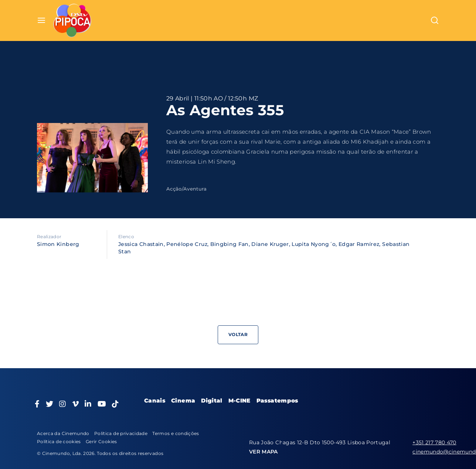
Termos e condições (176, 433)
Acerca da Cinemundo (63, 433)
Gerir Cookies (101, 441)
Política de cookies (59, 441)
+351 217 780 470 (434, 442)
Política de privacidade (121, 433)
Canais (155, 400)
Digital (212, 400)
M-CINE (239, 400)
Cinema (183, 400)
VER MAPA (263, 452)
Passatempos (277, 400)
